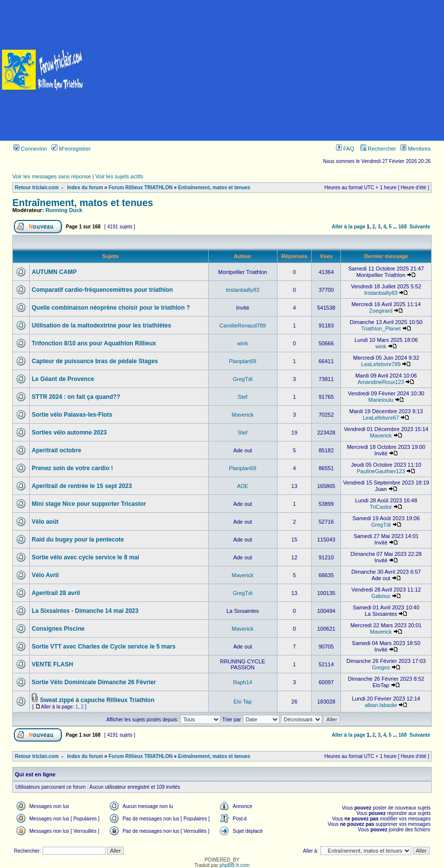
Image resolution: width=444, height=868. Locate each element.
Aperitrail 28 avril (56, 593)
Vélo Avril (45, 575)
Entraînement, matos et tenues (214, 188)
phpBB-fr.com (235, 865)
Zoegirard (381, 311)
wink (243, 343)
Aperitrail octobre (56, 450)
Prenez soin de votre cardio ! (72, 468)
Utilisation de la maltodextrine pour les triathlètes (101, 325)
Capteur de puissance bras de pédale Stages (95, 361)
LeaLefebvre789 (381, 364)
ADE (243, 486)
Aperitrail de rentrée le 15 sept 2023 (82, 486)
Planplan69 (243, 361)
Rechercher (378, 149)
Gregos (381, 667)
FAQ (345, 149)
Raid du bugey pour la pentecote (78, 540)
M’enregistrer (71, 149)
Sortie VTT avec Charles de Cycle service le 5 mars (104, 647)
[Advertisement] (265, 70)
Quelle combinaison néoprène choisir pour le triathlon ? (111, 308)
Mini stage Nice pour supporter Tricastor (89, 504)
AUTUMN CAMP (54, 272)
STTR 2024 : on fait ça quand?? (76, 397)
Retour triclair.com (37, 188)
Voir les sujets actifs (119, 176)
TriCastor (381, 507)
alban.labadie (381, 705)
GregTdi (243, 379)
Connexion (30, 149)
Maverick (243, 415)
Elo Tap (243, 702)
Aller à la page (349, 227)
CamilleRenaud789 (243, 325)
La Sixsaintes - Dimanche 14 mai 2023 (85, 611)
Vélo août (45, 522)
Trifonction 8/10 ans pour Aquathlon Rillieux (94, 343)
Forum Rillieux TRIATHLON (140, 188)
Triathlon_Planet (381, 328)
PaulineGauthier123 (381, 471)
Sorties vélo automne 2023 (69, 433)
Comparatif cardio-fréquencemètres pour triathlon (102, 290)
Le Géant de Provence (63, 379)
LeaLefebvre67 (381, 418)
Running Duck (64, 210)
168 (403, 227)
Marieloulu (381, 400)
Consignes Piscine (58, 629)
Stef (243, 397)
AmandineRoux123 (381, 382)
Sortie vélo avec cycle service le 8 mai (85, 557)
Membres (416, 149)
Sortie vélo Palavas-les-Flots (72, 415)
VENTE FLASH (52, 664)
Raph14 (243, 682)
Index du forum (85, 188)
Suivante (420, 227)
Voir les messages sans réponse (52, 176)
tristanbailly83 (243, 290)
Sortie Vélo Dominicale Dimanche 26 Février (94, 682)
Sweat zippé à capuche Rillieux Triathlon (97, 700)
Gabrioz (381, 596)
